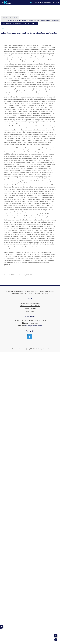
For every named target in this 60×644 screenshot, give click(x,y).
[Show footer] (56, 640)
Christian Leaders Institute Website (30, 303)
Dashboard (5, 18)
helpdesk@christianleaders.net (33, 326)
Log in (57, 3)
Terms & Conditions (30, 309)
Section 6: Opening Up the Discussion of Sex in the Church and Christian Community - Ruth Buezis (31, 21)
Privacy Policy (30, 311)
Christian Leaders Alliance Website (30, 306)
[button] (32, 3)
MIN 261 (15, 18)
